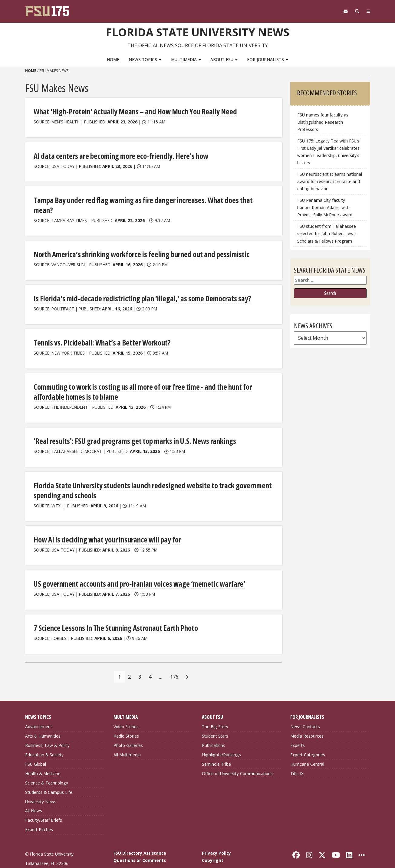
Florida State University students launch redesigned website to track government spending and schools (149, 477)
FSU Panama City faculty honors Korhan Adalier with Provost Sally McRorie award (325, 207)
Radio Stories (126, 722)
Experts (298, 731)
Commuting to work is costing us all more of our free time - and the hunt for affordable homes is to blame (141, 380)
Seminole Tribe (216, 750)
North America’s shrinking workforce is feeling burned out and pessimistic (139, 243)
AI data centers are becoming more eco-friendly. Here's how (118, 155)
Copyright (213, 846)
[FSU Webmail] (343, 11)
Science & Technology (47, 768)
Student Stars (215, 722)
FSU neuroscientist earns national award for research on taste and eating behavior (330, 181)
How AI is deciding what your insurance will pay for (106, 526)
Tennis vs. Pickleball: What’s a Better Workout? (100, 331)
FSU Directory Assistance (140, 839)
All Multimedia (127, 740)
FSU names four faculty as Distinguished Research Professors (323, 122)
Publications (214, 731)
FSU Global (36, 750)
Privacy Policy (216, 839)
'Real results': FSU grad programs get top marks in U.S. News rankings (132, 428)
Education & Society (44, 740)
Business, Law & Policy (47, 731)
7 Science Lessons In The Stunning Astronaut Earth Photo (115, 614)
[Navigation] (368, 11)
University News (41, 787)
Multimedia (186, 59)
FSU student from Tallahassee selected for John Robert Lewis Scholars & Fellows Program (327, 233)
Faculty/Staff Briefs (44, 806)
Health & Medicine (43, 759)
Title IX (297, 759)
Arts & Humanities (43, 722)
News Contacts (305, 712)
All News (34, 796)
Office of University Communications (237, 759)
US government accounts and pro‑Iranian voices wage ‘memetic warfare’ (136, 570)
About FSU (224, 59)
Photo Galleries (128, 731)
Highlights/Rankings (221, 740)
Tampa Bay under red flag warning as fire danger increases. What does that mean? (149, 199)
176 (174, 662)
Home (113, 59)
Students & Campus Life (49, 778)
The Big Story (215, 712)
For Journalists (268, 59)
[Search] (356, 11)
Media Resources (307, 722)
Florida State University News (197, 32)
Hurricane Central (307, 750)
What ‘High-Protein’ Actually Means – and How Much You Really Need (132, 111)
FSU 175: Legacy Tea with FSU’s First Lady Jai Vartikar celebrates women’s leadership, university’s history (328, 152)
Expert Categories (308, 740)
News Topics (145, 59)
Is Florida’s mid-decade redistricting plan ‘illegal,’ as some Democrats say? (139, 287)
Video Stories (126, 712)
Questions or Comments (140, 846)
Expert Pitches (39, 815)
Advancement (39, 712)
